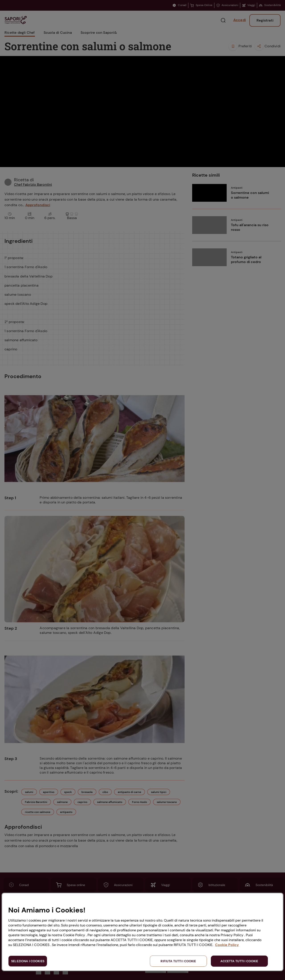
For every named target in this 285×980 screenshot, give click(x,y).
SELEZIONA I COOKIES (28, 961)
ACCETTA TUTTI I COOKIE (239, 961)
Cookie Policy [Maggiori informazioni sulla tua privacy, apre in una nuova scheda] (227, 945)
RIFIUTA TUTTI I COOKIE (178, 961)
